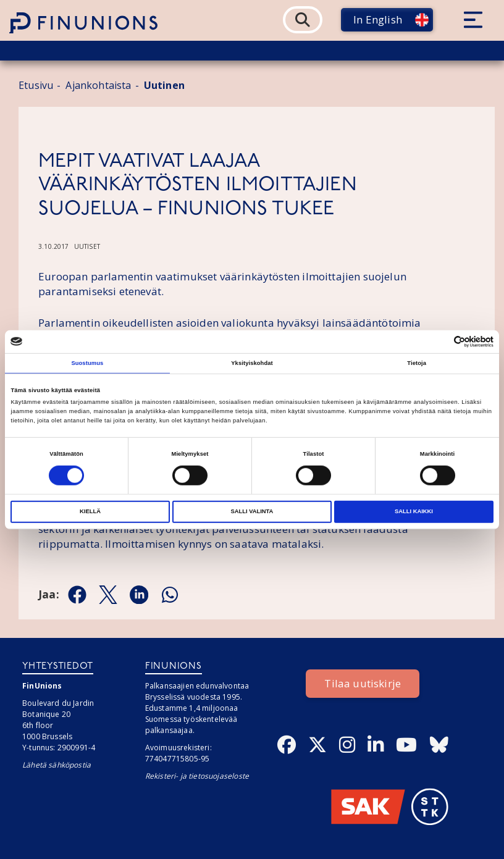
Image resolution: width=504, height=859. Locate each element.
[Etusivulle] (83, 23)
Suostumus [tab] (87, 363)
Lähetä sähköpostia (57, 765)
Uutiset (87, 246)
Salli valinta (252, 511)
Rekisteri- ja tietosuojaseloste (197, 776)
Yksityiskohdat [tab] (252, 363)
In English (378, 19)
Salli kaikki (414, 511)
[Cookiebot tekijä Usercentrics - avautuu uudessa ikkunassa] (439, 342)
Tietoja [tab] (417, 363)
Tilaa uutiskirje (363, 683)
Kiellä (90, 511)
